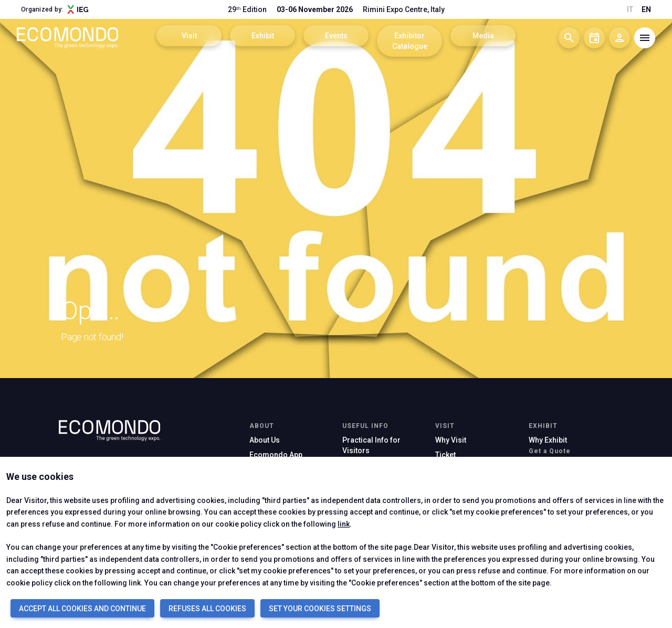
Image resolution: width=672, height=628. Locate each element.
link (344, 524)
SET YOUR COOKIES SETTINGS (320, 609)
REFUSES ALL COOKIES (207, 609)
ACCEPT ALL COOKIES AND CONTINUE (82, 609)
